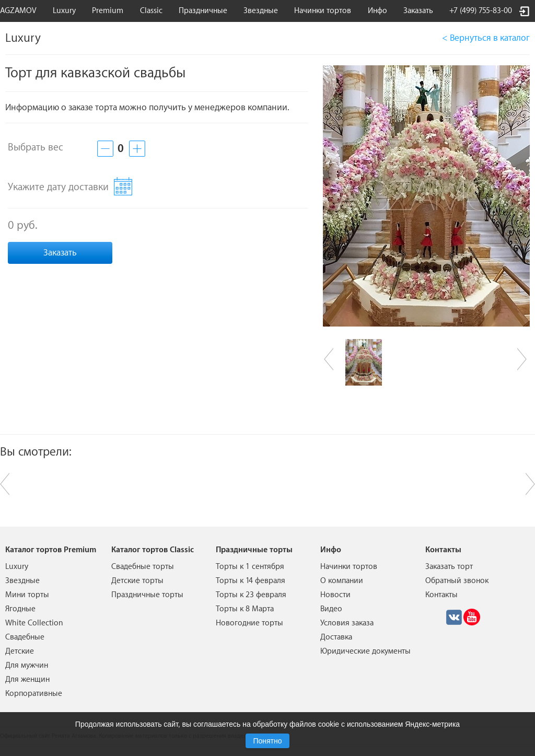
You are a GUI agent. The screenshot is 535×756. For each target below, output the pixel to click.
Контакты (441, 595)
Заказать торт (449, 567)
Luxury (64, 11)
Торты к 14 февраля (251, 581)
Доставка (336, 637)
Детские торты (137, 581)
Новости (335, 595)
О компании (342, 581)
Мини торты (27, 595)
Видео (331, 609)
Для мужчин (27, 665)
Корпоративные (34, 694)
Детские (20, 651)
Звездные (261, 11)
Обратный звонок (457, 581)
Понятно (267, 741)
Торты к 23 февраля (251, 595)
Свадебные (25, 637)
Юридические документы (365, 651)
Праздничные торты (147, 595)
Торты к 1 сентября (250, 567)
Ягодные (20, 609)
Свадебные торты (143, 567)
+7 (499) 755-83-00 (481, 11)
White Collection (34, 623)
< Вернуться (486, 38)
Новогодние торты (249, 623)
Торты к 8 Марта (245, 609)
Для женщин (27, 679)
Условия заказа (347, 623)
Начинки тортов (323, 11)
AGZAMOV (18, 11)
